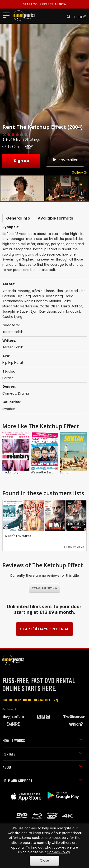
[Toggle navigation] (7, 15)
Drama (23, 394)
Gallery (79, 173)
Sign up (21, 161)
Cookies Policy (58, 852)
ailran (80, 547)
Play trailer (65, 160)
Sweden (9, 409)
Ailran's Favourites (18, 536)
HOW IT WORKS (43, 740)
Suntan (65, 472)
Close (44, 861)
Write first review (45, 588)
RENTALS (43, 754)
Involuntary (10, 472)
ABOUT (43, 767)
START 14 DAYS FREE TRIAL (44, 629)
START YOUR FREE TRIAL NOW (44, 4)
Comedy (9, 394)
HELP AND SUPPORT (43, 781)
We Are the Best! (42, 472)
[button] (67, 17)
